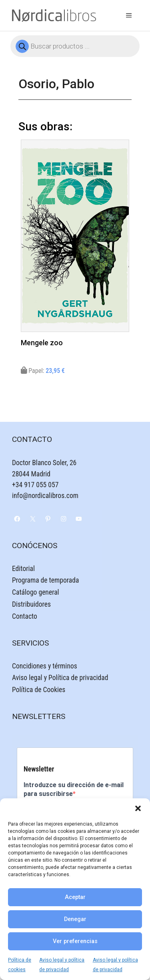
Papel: (43, 371)
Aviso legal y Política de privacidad (60, 678)
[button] (138, 808)
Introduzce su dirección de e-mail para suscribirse (74, 789)
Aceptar (75, 897)
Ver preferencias (75, 941)
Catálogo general (36, 592)
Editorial (23, 569)
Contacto (25, 616)
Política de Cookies (39, 690)
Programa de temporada (45, 580)
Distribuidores (31, 604)
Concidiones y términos (45, 666)
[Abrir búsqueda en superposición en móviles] (75, 46)
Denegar (75, 919)
